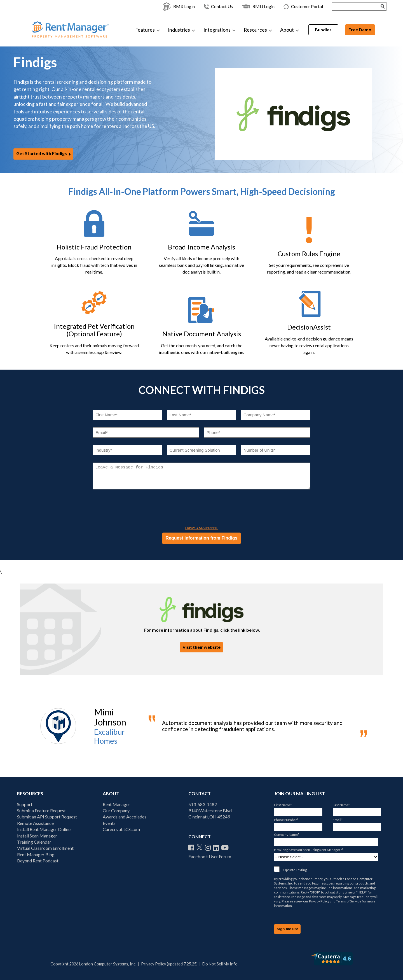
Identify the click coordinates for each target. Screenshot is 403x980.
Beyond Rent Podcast (38, 861)
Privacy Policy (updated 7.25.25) (169, 964)
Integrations (217, 30)
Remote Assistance (35, 823)
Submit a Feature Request (41, 810)
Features (145, 30)
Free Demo (360, 30)
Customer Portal (292, 7)
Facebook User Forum (210, 856)
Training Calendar (34, 842)
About (287, 30)
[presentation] (135, 509)
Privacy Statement (201, 528)
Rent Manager (116, 804)
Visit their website (201, 647)
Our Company (116, 810)
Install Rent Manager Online (44, 829)
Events (109, 823)
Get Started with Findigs (42, 154)
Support (25, 804)
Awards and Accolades (125, 817)
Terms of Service (349, 901)
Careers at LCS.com (121, 829)
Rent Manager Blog (36, 854)
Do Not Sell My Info (220, 964)
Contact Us (207, 7)
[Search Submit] (371, 6)
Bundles (323, 30)
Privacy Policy (319, 901)
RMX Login (167, 6)
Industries (179, 30)
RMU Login (247, 6)
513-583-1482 (203, 804)
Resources (255, 30)
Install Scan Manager (37, 836)
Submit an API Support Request (47, 817)
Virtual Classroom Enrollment (45, 848)
